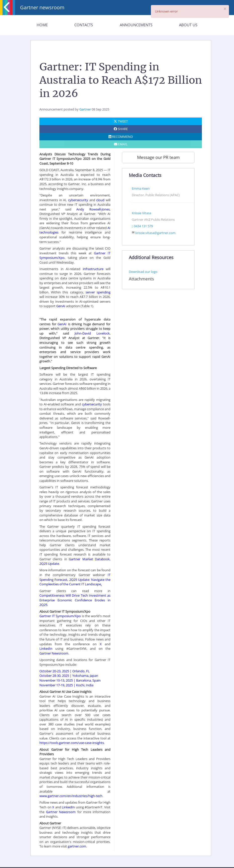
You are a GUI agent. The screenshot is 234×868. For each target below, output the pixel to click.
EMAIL (121, 144)
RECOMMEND (121, 137)
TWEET (121, 121)
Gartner (85, 109)
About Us (188, 25)
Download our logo (143, 272)
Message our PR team (158, 157)
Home (42, 25)
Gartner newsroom (42, 7)
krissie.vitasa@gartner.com (155, 233)
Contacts (84, 25)
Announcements (136, 25)
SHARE (121, 129)
